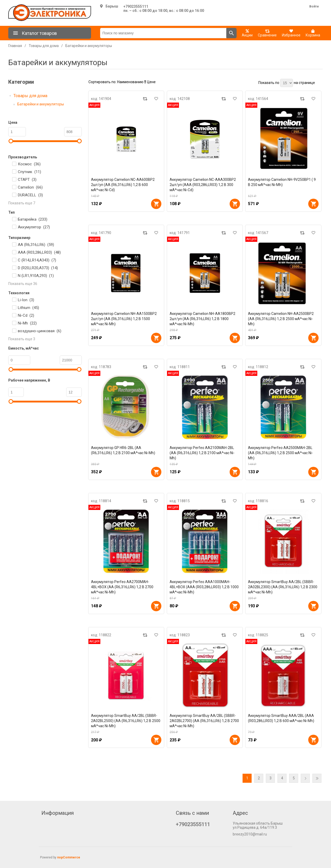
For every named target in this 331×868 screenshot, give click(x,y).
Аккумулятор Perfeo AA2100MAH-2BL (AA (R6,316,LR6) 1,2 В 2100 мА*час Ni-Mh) (202, 453)
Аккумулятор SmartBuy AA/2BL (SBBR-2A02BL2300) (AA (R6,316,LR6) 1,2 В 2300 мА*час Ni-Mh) (283, 587)
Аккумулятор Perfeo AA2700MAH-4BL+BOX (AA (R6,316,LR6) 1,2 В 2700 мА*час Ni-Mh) (122, 587)
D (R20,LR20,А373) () (38, 268)
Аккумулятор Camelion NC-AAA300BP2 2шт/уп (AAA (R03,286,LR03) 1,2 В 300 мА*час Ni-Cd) (203, 185)
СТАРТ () (27, 180)
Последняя (317, 778)
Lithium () (28, 308)
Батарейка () (33, 219)
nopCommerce (69, 857)
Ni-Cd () (26, 315)
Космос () (29, 164)
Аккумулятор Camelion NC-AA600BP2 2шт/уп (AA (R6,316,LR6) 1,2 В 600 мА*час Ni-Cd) (123, 185)
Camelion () (30, 187)
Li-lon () (26, 300)
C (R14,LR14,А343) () (37, 260)
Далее (305, 778)
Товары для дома (30, 96)
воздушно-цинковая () (40, 331)
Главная (15, 46)
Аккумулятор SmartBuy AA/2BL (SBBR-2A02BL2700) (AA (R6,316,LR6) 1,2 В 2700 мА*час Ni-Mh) (204, 721)
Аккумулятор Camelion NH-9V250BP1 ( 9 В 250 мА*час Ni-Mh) (282, 182)
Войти (314, 6)
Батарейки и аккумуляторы (41, 104)
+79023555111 (136, 6)
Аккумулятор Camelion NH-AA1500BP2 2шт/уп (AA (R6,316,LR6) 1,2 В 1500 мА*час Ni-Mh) (124, 319)
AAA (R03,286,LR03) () (39, 252)
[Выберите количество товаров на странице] (287, 83)
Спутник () (29, 172)
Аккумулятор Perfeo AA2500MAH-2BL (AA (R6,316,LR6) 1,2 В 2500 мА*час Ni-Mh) (280, 453)
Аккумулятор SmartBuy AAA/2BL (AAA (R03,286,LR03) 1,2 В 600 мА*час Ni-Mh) (281, 718)
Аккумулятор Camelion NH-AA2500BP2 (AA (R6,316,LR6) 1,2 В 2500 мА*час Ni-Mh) (281, 319)
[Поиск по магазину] (163, 33)
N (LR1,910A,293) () (36, 276)
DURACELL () (30, 195)
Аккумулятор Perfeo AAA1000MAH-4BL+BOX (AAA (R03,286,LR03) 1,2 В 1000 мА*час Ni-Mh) (204, 587)
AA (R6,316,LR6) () (36, 245)
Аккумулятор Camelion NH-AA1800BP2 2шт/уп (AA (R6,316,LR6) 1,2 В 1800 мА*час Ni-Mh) (202, 319)
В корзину (156, 204)
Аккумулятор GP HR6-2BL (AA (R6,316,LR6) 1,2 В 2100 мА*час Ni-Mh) (123, 450)
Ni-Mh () (27, 323)
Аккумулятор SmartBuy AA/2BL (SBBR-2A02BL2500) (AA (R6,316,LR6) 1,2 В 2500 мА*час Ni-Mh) (126, 721)
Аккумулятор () (34, 227)
